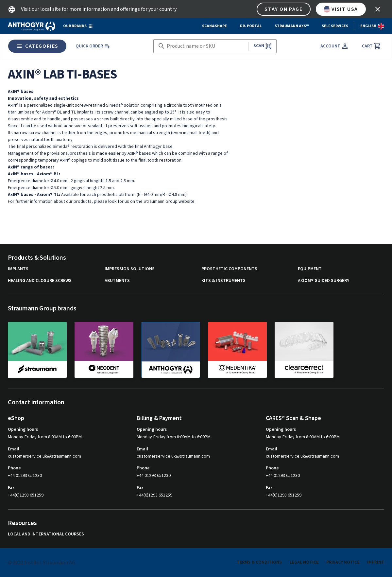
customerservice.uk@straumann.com (44, 456)
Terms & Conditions (259, 562)
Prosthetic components (229, 269)
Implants (18, 269)
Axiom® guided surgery (324, 281)
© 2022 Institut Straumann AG (42, 563)
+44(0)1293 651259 (26, 495)
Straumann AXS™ (292, 26)
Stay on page (283, 9)
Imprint (376, 562)
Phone (14, 468)
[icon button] (378, 9)
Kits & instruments (223, 281)
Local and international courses (46, 534)
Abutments (117, 281)
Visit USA (341, 9)
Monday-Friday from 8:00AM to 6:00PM (45, 437)
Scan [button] (263, 46)
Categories (37, 46)
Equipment (310, 269)
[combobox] (206, 46)
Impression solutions (130, 269)
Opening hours (23, 429)
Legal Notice (304, 562)
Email (14, 449)
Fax (11, 488)
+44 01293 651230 (25, 476)
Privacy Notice (343, 562)
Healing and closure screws (40, 281)
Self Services (335, 26)
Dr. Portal (251, 26)
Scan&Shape (214, 26)
